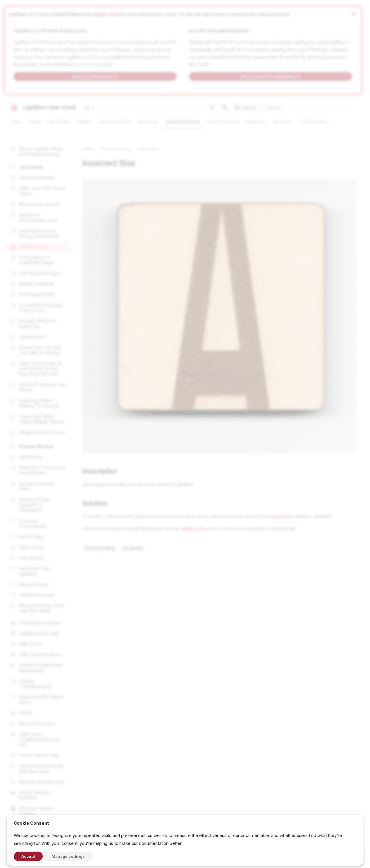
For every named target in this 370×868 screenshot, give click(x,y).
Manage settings (68, 856)
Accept (28, 856)
